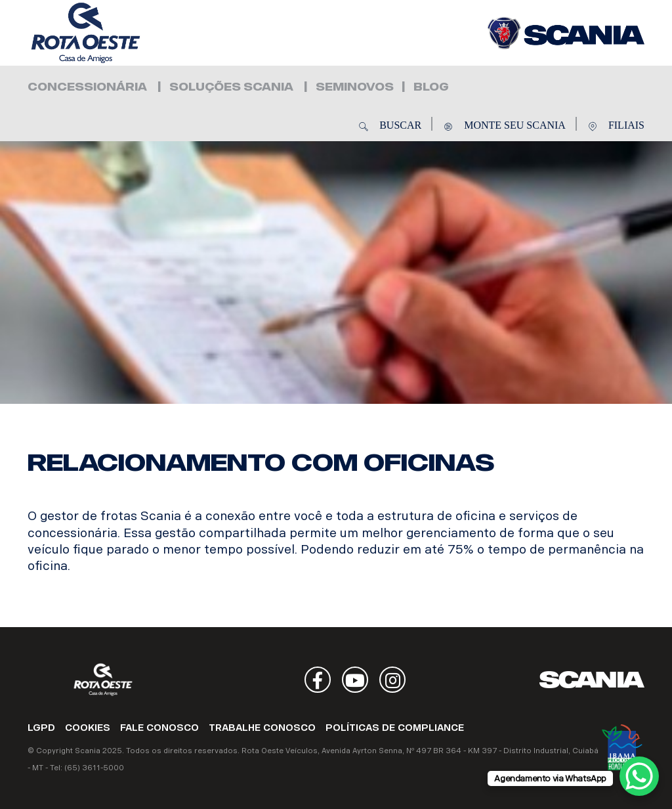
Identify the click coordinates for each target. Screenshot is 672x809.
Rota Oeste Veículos (106, 33)
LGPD (41, 728)
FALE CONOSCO (159, 728)
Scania (592, 680)
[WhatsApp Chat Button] (639, 776)
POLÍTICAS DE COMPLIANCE (395, 728)
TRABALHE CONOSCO (262, 728)
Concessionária (87, 87)
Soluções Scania (231, 87)
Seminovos (355, 87)
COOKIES (88, 728)
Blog (431, 87)
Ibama (622, 747)
